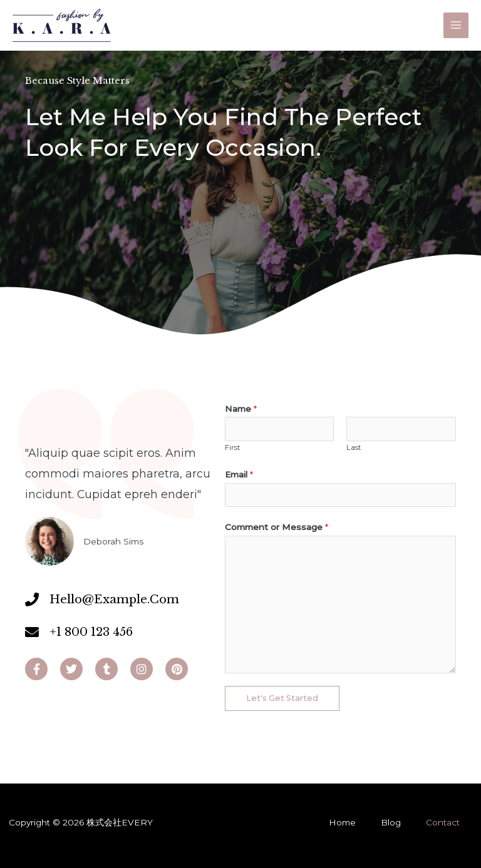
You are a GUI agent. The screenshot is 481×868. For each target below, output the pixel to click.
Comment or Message (277, 527)
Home (342, 822)
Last (354, 447)
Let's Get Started (282, 698)
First (233, 447)
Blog (391, 822)
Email (239, 474)
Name (241, 409)
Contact (443, 822)
